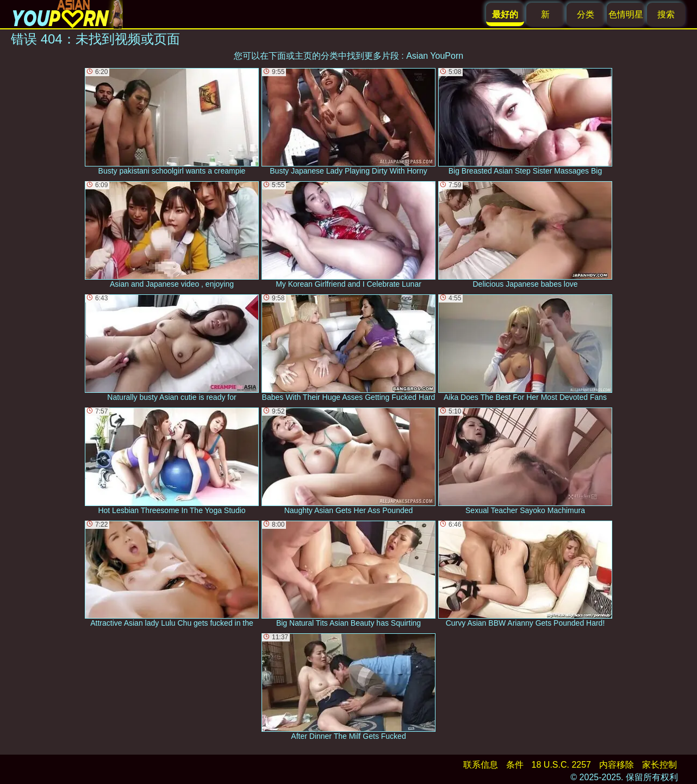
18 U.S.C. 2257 (561, 765)
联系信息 (481, 765)
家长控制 (659, 765)
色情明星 (626, 14)
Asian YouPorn (435, 56)
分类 (586, 14)
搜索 (666, 14)
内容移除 (617, 765)
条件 (515, 765)
